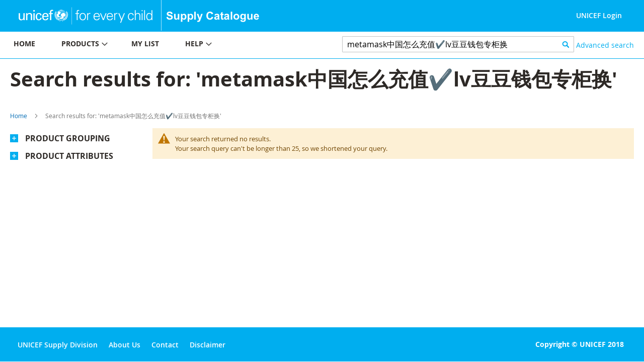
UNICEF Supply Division (58, 345)
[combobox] (458, 44)
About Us (125, 345)
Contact (165, 345)
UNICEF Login (599, 15)
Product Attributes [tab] (69, 156)
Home (19, 116)
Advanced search (605, 45)
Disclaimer (208, 345)
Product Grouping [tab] (68, 138)
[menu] (161, 45)
